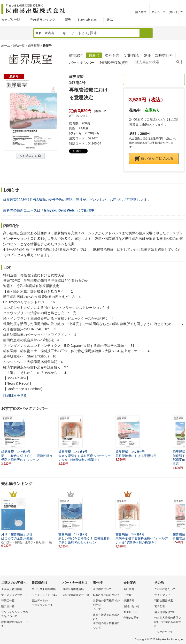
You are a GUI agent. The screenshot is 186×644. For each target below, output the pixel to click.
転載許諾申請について (106, 595)
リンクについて (164, 632)
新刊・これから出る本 (81, 20)
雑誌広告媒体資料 (114, 63)
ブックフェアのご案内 (45, 595)
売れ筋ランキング (43, 20)
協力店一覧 (8, 606)
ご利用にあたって (165, 589)
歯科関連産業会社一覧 (76, 595)
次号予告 (112, 55)
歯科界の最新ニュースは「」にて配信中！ (50, 210)
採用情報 (129, 600)
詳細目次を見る (15, 395)
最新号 (94, 55)
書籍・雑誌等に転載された (107, 621)
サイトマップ (162, 595)
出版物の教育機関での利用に (107, 605)
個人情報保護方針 (165, 612)
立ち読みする (29, 156)
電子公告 (160, 606)
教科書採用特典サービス (15, 624)
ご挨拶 (128, 595)
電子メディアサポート (15, 595)
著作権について (102, 589)
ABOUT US (130, 612)
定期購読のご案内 (154, 79)
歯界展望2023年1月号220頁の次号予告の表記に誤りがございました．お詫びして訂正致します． (77, 200)
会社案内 (129, 589)
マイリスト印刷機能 (44, 589)
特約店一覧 (8, 600)
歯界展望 (34, 46)
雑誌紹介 (76, 55)
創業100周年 (131, 618)
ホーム (6, 46)
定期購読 (132, 55)
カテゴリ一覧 (11, 20)
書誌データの (46, 603)
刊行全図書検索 (164, 600)
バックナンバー (82, 63)
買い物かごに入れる (154, 158)
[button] (181, 439)
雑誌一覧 (19, 46)
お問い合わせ (132, 606)
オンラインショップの (15, 615)
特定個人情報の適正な (168, 622)
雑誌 (110, 20)
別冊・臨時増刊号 (158, 55)
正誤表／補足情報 (12, 589)
